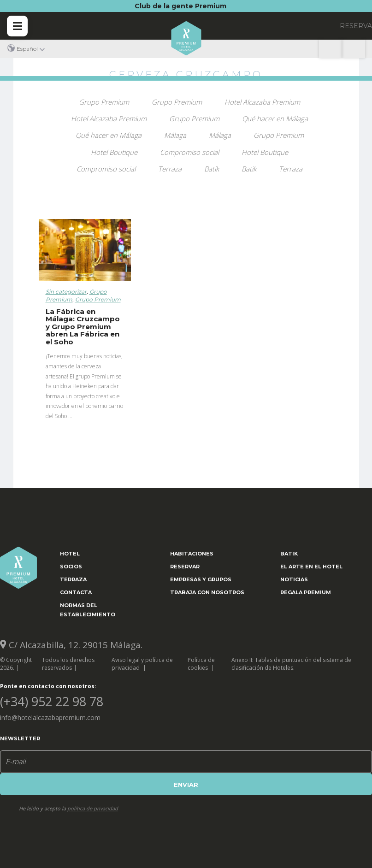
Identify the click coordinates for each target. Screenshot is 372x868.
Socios (71, 567)
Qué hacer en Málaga (275, 118)
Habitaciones (192, 554)
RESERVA (356, 26)
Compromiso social (189, 152)
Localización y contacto (331, 49)
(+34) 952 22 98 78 (354, 49)
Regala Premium (306, 592)
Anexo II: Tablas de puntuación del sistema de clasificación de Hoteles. (291, 664)
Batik (212, 169)
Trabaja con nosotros (207, 592)
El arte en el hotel (311, 567)
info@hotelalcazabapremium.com (50, 717)
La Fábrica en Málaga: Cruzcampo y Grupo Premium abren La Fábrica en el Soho (83, 327)
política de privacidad (93, 808)
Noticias (294, 579)
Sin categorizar (66, 292)
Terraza (170, 169)
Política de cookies (201, 664)
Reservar (185, 567)
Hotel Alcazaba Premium (262, 102)
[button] (26, 49)
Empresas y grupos (201, 579)
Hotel (70, 554)
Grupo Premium (104, 102)
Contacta (76, 592)
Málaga (175, 135)
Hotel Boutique (114, 152)
